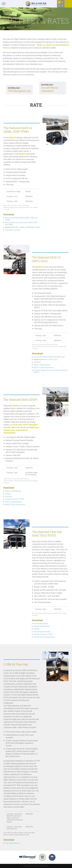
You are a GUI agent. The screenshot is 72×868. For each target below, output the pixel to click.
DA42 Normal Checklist (42, 632)
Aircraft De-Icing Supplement (44, 637)
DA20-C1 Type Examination (43, 367)
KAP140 (8, 494)
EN (59, 2)
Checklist (37, 362)
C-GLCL (56, 359)
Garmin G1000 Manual (13, 491)
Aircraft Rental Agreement (53, 88)
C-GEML (21, 227)
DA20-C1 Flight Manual (42, 365)
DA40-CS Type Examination (15, 504)
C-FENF (28, 227)
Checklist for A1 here (13, 230)
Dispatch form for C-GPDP (14, 499)
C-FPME (37, 227)
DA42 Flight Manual (41, 624)
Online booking (68, 7)
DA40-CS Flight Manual (13, 502)
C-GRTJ (50, 359)
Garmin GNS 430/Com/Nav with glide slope (49, 357)
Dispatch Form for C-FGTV (43, 634)
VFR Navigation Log (19, 90)
